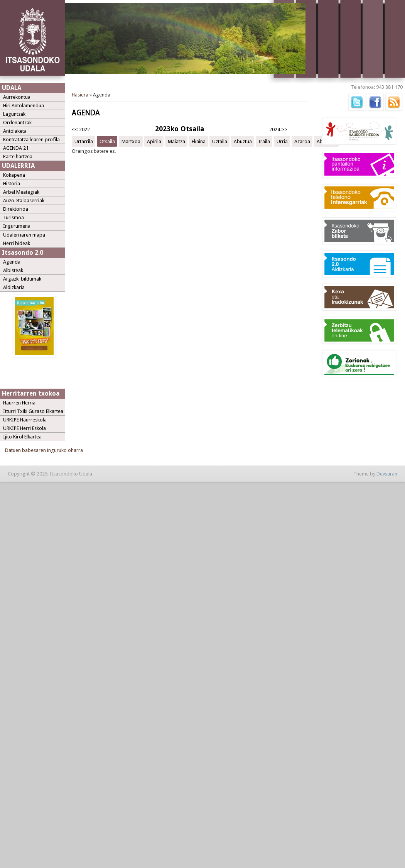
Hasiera (80, 95)
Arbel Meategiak (21, 192)
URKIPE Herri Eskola (24, 428)
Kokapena (14, 175)
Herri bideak (17, 243)
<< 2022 (81, 129)
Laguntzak (14, 114)
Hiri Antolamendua (24, 106)
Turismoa (13, 217)
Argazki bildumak (22, 279)
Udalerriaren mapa (24, 235)
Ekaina (199, 141)
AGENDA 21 (16, 148)
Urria (282, 141)
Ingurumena (17, 226)
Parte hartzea (18, 157)
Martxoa (131, 141)
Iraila (264, 141)
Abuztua (243, 141)
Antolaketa (15, 131)
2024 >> (278, 129)
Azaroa (302, 141)
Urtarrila (84, 141)
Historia (12, 184)
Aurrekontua (17, 97)
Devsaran (387, 474)
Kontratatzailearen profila (31, 140)
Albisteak (13, 270)
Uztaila (220, 141)
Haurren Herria (19, 403)
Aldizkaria (14, 287)
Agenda (12, 262)
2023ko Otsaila (180, 129)
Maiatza (176, 141)
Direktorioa (16, 209)
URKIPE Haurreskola (25, 420)
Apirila (154, 141)
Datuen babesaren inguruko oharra (44, 450)
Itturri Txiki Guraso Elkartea (33, 411)
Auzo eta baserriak (24, 201)
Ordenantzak (17, 123)
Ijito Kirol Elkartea (22, 437)
